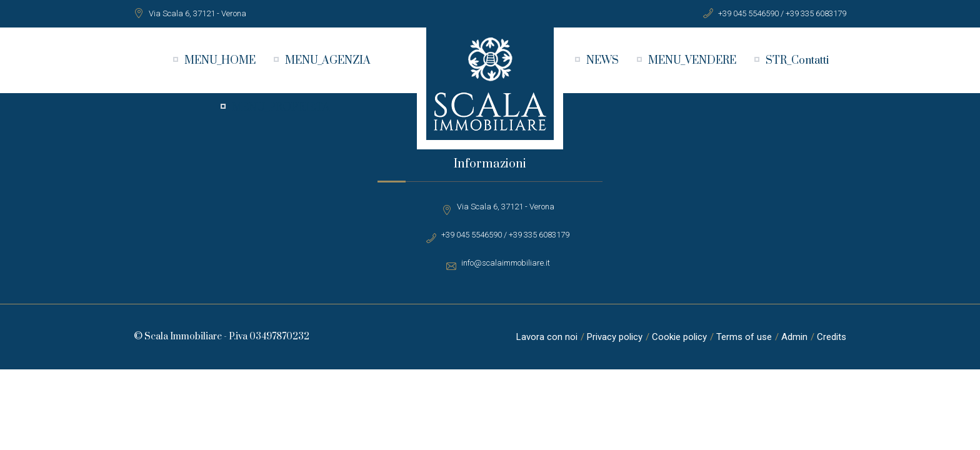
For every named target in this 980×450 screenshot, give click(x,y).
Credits (832, 337)
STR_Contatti (797, 61)
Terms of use (744, 337)
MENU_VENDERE (692, 61)
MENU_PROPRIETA (281, 107)
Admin (794, 337)
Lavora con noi (547, 337)
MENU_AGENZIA (328, 61)
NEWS (602, 61)
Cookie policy (679, 337)
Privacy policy (615, 337)
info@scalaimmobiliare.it (506, 263)
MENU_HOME (220, 61)
